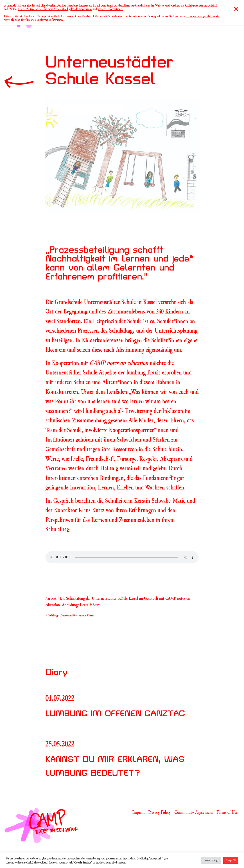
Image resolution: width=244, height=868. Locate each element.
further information (52, 20)
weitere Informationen (111, 9)
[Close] (236, 9)
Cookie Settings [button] (211, 860)
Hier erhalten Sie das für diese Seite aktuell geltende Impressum (55, 9)
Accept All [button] (231, 860)
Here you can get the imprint (203, 16)
